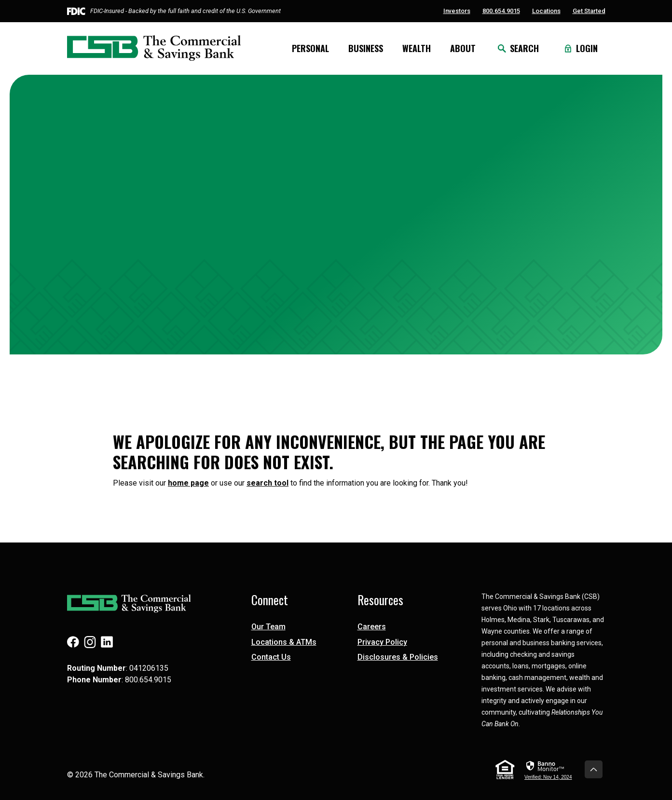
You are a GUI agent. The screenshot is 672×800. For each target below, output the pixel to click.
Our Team (268, 627)
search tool (267, 483)
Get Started (589, 11)
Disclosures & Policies (398, 657)
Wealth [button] (417, 48)
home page (188, 483)
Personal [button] (310, 48)
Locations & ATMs (284, 642)
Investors (457, 11)
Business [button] (366, 48)
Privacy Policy (382, 642)
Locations (546, 11)
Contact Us (271, 657)
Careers (372, 627)
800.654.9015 (501, 11)
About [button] (463, 48)
